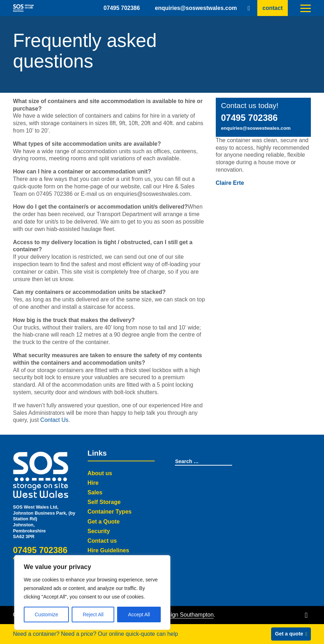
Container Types (110, 512)
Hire (93, 483)
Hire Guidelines (108, 550)
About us (100, 473)
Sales (95, 492)
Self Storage (104, 502)
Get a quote (289, 634)
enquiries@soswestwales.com (196, 8)
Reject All (93, 615)
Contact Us (54, 420)
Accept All (139, 615)
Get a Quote (104, 522)
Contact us (102, 541)
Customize (46, 615)
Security (99, 531)
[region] (92, 592)
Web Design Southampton (181, 615)
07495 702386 (122, 8)
